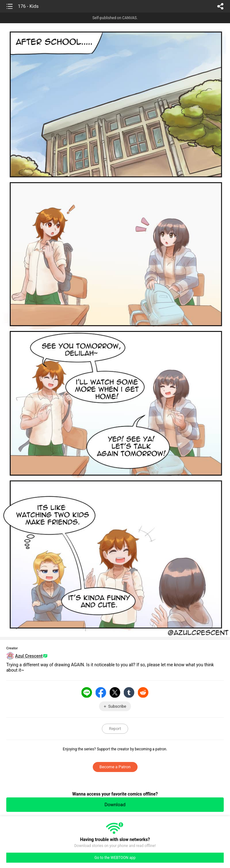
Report (115, 729)
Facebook (101, 692)
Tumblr (129, 692)
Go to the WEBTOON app (115, 858)
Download (115, 805)
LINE (87, 692)
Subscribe (117, 706)
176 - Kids (28, 6)
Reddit (143, 692)
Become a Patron (115, 767)
